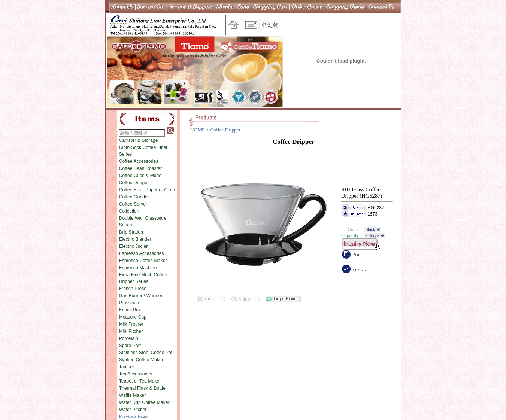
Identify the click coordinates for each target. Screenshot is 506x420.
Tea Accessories (136, 374)
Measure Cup (133, 317)
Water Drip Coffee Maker (144, 402)
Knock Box (130, 310)
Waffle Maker (133, 395)
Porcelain (129, 338)
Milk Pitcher (131, 331)
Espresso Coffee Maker (143, 261)
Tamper (127, 367)
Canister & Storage (139, 140)
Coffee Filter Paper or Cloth (147, 190)
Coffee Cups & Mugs (140, 176)
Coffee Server (133, 204)
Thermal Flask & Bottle (142, 388)
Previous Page (133, 416)
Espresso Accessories (142, 253)
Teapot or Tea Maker (140, 381)
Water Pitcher (133, 410)
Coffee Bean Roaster (140, 168)
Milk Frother (131, 324)
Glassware (130, 303)
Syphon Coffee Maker (141, 360)
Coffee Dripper (134, 183)
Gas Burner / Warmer (141, 296)
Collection (129, 211)
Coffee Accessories (139, 161)
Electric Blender (135, 239)
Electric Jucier (134, 246)
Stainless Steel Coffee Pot (146, 353)
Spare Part (130, 346)
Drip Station (131, 232)
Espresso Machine (138, 268)
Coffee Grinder (134, 197)
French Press (133, 289)
